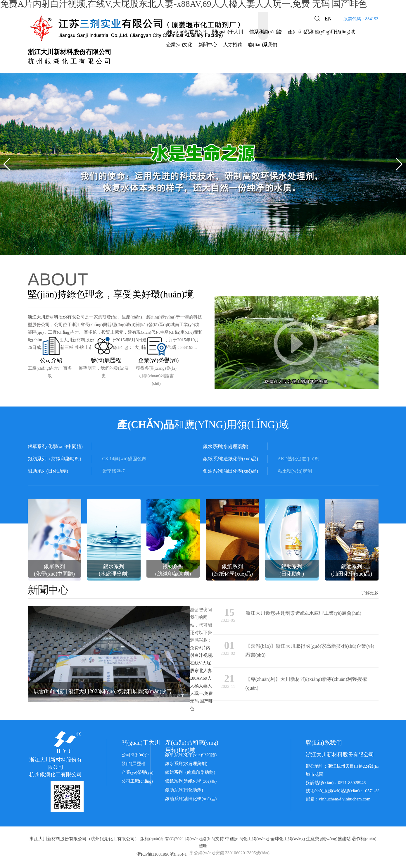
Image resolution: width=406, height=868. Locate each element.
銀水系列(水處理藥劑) (186, 765)
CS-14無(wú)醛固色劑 (124, 460)
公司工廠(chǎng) (137, 782)
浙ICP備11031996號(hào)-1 (162, 855)
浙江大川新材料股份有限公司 (56, 317)
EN (328, 19)
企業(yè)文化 (179, 45)
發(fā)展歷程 (134, 765)
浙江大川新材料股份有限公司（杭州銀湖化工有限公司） (84, 840)
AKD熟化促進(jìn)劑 (298, 460)
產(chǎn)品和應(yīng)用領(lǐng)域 (321, 32)
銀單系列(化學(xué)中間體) (191, 756)
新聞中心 (208, 45)
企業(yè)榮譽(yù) (138, 774)
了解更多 (370, 594)
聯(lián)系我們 (263, 45)
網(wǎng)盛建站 (336, 840)
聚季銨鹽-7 (114, 472)
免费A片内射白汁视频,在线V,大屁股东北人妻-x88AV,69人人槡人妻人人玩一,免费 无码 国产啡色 (202, 679)
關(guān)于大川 (228, 32)
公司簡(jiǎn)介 (135, 756)
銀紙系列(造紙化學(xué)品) (191, 782)
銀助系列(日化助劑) (184, 791)
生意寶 (313, 840)
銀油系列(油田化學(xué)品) (191, 800)
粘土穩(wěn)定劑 (295, 472)
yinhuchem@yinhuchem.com (345, 800)
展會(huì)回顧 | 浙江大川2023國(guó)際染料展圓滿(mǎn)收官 (103, 693)
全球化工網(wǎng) (288, 840)
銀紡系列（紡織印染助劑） (191, 774)
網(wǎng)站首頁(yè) (186, 32)
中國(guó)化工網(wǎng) (247, 840)
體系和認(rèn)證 (266, 32)
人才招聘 (233, 45)
